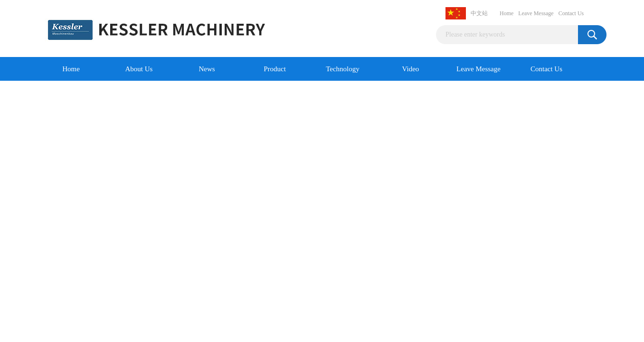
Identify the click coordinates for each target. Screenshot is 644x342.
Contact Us (571, 13)
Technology (343, 69)
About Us (139, 69)
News (207, 69)
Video (411, 69)
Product (275, 69)
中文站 (479, 13)
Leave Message (536, 13)
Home (507, 13)
